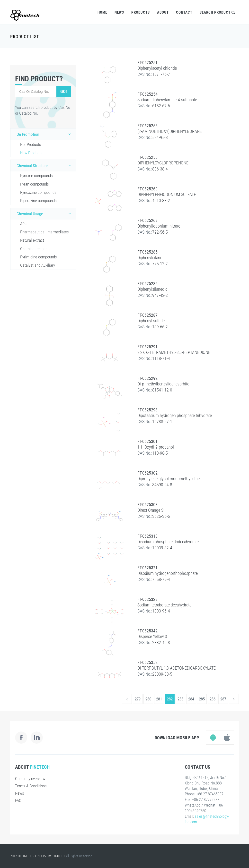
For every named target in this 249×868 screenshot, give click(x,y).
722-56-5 (160, 232)
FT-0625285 (147, 252)
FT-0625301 (147, 441)
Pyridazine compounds (38, 192)
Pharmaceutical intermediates (44, 232)
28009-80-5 (162, 674)
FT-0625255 (147, 126)
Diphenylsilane (150, 258)
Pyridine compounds (36, 176)
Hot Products (31, 145)
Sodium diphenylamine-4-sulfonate (167, 100)
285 (202, 699)
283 (180, 699)
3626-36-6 (161, 516)
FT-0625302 (147, 473)
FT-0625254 (147, 94)
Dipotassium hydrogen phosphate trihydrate (175, 415)
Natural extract (32, 240)
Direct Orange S (150, 510)
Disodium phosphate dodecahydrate (168, 542)
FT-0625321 (147, 568)
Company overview (30, 779)
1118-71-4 (161, 358)
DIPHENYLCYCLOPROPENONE (163, 163)
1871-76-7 (161, 74)
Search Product (217, 12)
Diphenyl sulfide (151, 321)
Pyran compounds (35, 184)
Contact (184, 12)
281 (159, 699)
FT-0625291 (147, 347)
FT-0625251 (147, 63)
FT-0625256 (147, 157)
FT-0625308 (147, 505)
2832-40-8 (161, 642)
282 (170, 699)
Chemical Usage (45, 213)
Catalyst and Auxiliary (38, 265)
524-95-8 (160, 137)
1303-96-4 (161, 611)
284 (191, 699)
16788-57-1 (162, 421)
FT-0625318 (147, 536)
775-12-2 (160, 264)
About (163, 12)
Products (141, 12)
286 (213, 699)
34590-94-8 (162, 485)
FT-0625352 (147, 662)
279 (138, 699)
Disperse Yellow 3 (152, 636)
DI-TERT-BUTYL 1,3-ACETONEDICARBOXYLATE (177, 668)
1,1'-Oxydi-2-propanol (156, 447)
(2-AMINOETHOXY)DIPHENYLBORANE (170, 131)
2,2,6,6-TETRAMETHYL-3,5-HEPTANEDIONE (174, 352)
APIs (24, 224)
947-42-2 (160, 295)
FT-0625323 (147, 599)
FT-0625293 (147, 410)
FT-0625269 (147, 220)
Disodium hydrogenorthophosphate (168, 573)
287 (223, 699)
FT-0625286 (147, 284)
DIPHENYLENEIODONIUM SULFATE (167, 194)
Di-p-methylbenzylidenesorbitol (164, 384)
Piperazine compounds (38, 201)
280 (148, 699)
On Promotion (45, 134)
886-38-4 (160, 169)
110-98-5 (160, 453)
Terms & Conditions (31, 786)
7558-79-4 (161, 579)
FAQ (18, 800)
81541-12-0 (162, 390)
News (119, 12)
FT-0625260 (147, 189)
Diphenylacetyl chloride (157, 68)
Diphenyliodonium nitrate (159, 226)
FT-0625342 (147, 631)
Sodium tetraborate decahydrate (164, 605)
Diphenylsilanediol (153, 289)
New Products (31, 153)
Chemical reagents (35, 249)
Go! (64, 91)
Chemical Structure (45, 165)
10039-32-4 (162, 548)
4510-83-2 (161, 200)
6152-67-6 (161, 106)
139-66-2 (160, 327)
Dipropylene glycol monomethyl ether (169, 479)
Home (102, 12)
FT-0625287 (147, 315)
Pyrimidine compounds (39, 257)
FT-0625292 (147, 378)
